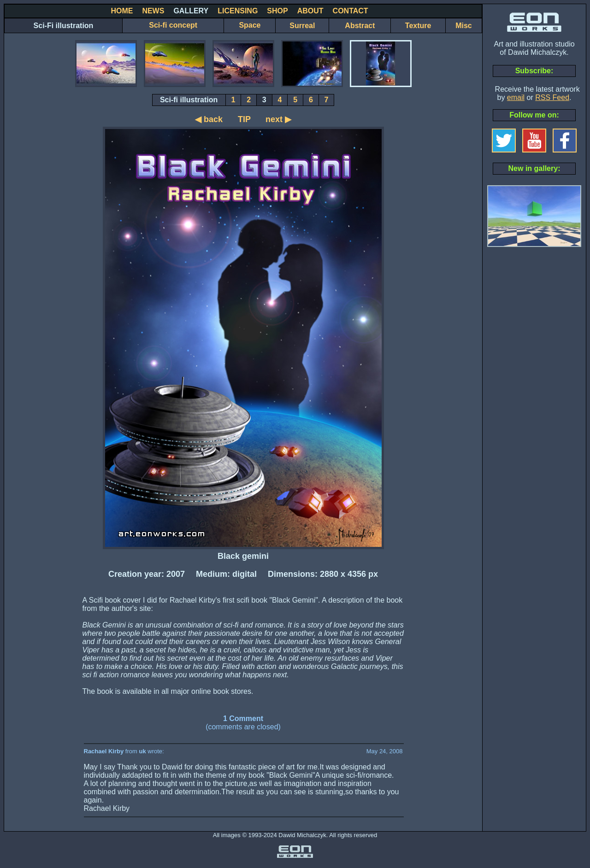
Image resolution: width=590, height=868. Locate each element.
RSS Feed (552, 97)
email (516, 97)
